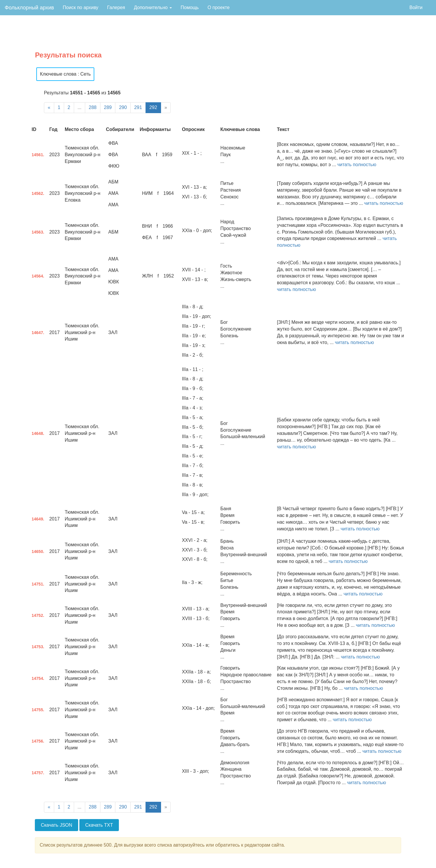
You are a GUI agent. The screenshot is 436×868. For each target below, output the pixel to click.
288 (93, 107)
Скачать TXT (99, 825)
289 (108, 107)
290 (123, 107)
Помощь (190, 7)
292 (153, 107)
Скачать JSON (56, 825)
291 (138, 107)
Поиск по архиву (81, 7)
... (79, 107)
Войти (416, 7)
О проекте (219, 7)
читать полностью (357, 165)
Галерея (116, 7)
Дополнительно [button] (153, 7)
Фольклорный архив (29, 8)
